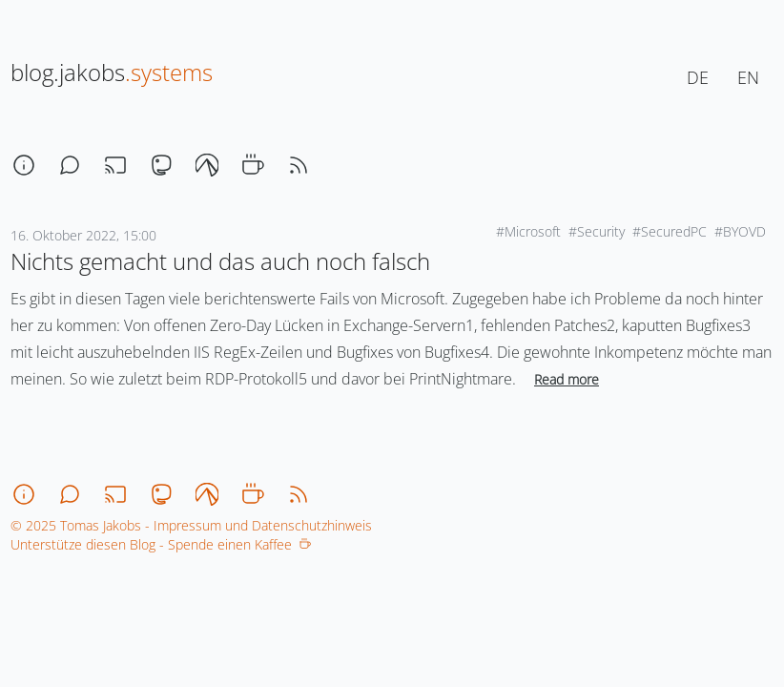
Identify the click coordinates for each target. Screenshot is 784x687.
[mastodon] (161, 165)
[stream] (115, 165)
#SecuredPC (670, 231)
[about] (24, 165)
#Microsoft (528, 231)
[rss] (299, 165)
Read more (567, 379)
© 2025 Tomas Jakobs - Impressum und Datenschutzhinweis (191, 525)
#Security (597, 231)
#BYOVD (740, 231)
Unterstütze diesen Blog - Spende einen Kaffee (161, 544)
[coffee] (253, 165)
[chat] (70, 165)
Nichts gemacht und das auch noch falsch (220, 261)
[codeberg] (207, 165)
